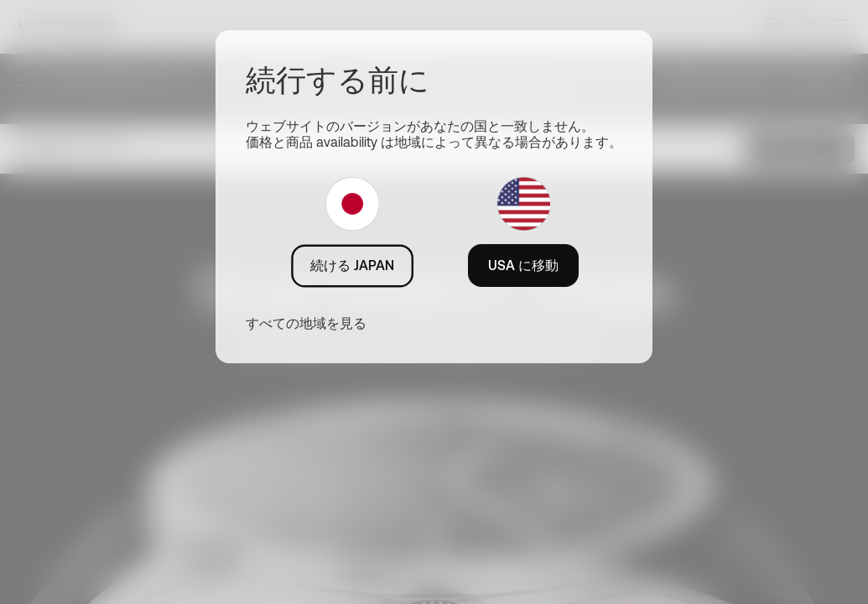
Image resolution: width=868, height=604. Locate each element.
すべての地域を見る (306, 323)
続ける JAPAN (352, 265)
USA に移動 (523, 265)
